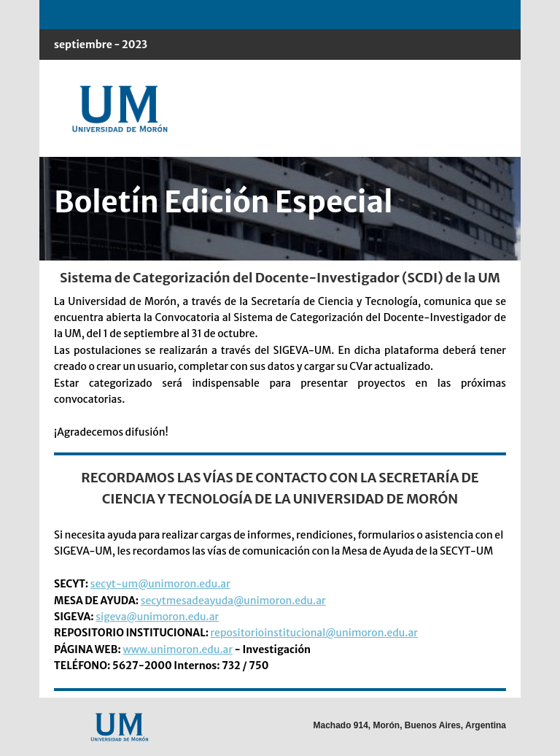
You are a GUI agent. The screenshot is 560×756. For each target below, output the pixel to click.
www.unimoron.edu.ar (178, 649)
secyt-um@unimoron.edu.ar (160, 584)
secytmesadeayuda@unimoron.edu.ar (233, 601)
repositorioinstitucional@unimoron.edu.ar (314, 633)
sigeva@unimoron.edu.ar (157, 617)
